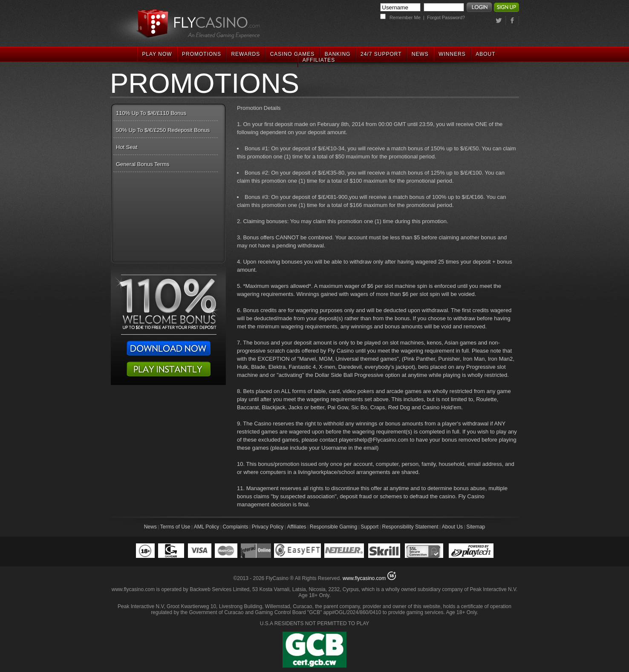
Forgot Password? (446, 17)
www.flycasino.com (364, 578)
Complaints (235, 527)
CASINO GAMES (293, 54)
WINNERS (452, 54)
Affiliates (296, 527)
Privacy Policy (268, 527)
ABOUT (485, 54)
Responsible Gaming (333, 527)
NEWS (420, 54)
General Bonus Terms (143, 164)
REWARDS (245, 54)
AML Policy (207, 527)
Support (369, 527)
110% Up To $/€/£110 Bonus (151, 113)
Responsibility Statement (410, 527)
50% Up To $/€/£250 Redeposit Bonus (163, 130)
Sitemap (476, 527)
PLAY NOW (157, 54)
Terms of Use (175, 527)
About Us (452, 527)
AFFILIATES (319, 60)
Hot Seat (127, 147)
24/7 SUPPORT (381, 54)
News (150, 527)
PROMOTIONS (202, 54)
